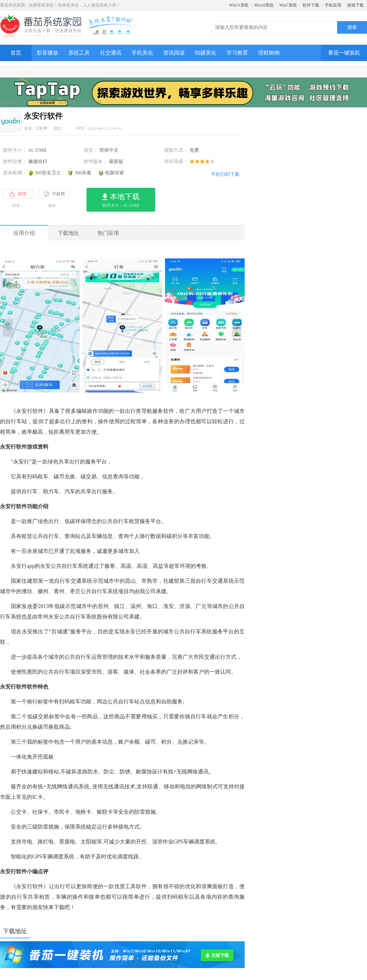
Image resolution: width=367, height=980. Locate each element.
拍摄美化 (206, 53)
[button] (120, 386)
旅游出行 (67, 102)
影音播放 (47, 53)
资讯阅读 (174, 53)
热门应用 (108, 233)
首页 (16, 53)
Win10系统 (264, 5)
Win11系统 (239, 5)
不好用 (54, 194)
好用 (18, 194)
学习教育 (237, 53)
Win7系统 (288, 5)
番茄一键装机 (346, 50)
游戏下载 (355, 5)
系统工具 (79, 53)
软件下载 (311, 5)
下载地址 (68, 233)
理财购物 (269, 53)
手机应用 (333, 5)
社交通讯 (111, 53)
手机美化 (142, 53)
